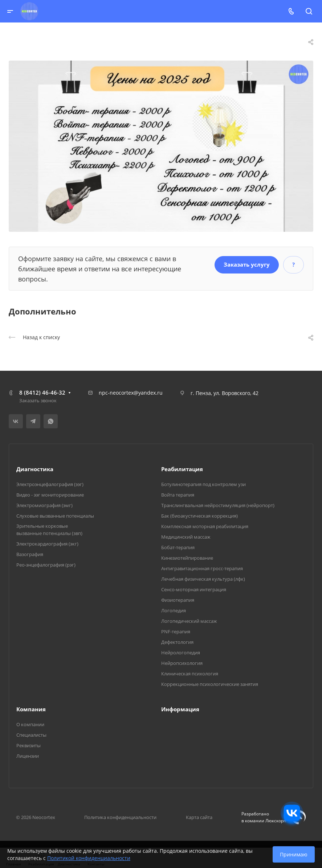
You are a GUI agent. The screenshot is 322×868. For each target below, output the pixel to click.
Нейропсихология (182, 663)
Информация (180, 709)
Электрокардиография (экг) (47, 544)
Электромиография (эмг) (44, 505)
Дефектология (177, 642)
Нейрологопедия (181, 653)
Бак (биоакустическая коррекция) (199, 516)
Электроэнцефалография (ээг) (50, 484)
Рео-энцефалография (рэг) (46, 565)
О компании (30, 724)
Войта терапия (178, 495)
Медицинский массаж (186, 537)
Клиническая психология (190, 674)
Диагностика (35, 469)
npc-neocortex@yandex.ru (131, 393)
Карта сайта (199, 817)
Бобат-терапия (178, 547)
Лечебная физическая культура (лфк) (203, 579)
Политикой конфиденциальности (89, 858)
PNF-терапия (176, 632)
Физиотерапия (178, 600)
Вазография (30, 554)
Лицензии (28, 756)
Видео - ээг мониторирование (50, 495)
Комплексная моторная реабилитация (205, 526)
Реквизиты (28, 745)
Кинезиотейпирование (187, 558)
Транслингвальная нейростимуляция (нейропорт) (218, 505)
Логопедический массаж (189, 621)
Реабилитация (182, 469)
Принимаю (294, 854)
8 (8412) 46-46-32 (42, 392)
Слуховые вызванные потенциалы (55, 516)
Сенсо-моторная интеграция (194, 589)
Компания (31, 709)
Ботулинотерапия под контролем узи (203, 484)
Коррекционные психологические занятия (210, 684)
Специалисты (31, 735)
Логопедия (174, 610)
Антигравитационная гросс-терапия (202, 568)
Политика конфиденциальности (120, 817)
